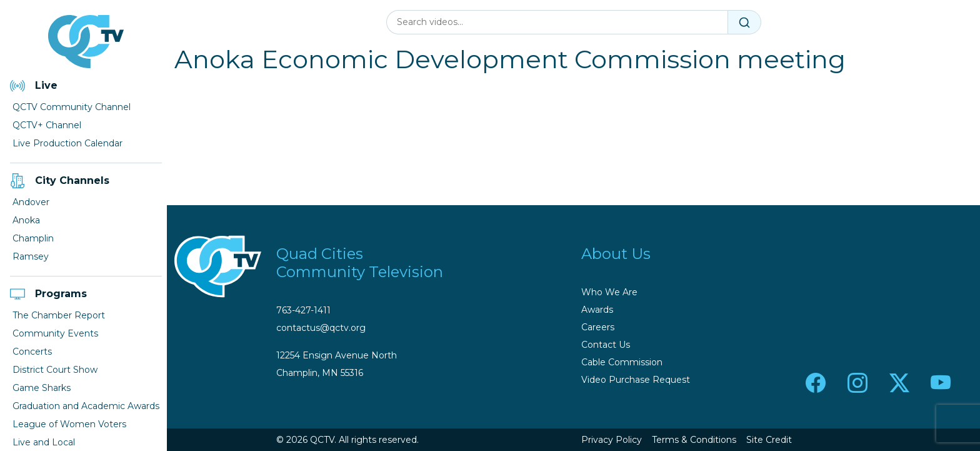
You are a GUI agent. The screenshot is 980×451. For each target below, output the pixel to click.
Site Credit (769, 440)
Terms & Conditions (694, 440)
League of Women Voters (69, 424)
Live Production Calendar (67, 143)
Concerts (32, 352)
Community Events (55, 333)
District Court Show (55, 370)
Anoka (26, 220)
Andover (31, 202)
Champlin (33, 238)
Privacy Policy (612, 440)
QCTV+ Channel (47, 125)
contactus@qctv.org (321, 328)
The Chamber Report (59, 315)
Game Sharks (42, 388)
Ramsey (31, 256)
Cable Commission (622, 362)
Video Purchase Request (636, 380)
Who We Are (609, 292)
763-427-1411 (303, 310)
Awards (597, 310)
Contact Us (606, 345)
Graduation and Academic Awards (86, 406)
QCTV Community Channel (72, 107)
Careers (598, 327)
